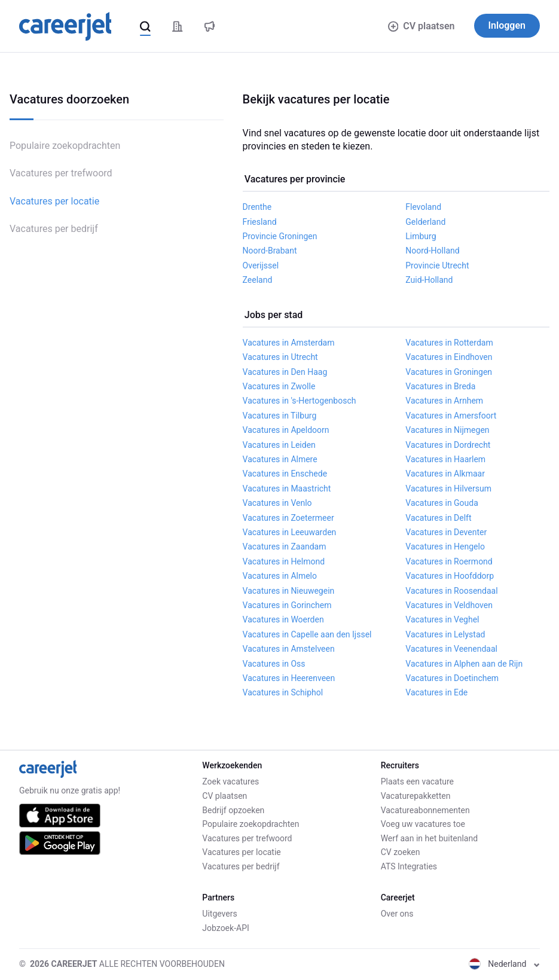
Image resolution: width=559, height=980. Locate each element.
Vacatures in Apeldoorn (286, 430)
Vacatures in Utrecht (280, 357)
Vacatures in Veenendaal (451, 649)
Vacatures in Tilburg (280, 416)
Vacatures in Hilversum (448, 489)
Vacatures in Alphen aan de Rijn (464, 664)
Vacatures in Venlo (277, 503)
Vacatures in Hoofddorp (450, 576)
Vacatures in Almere (280, 459)
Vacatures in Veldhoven (449, 605)
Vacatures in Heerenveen (289, 678)
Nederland (504, 964)
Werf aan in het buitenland (429, 838)
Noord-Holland (432, 251)
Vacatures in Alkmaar (445, 474)
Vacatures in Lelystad (445, 634)
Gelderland (425, 222)
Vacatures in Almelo (280, 576)
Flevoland (423, 207)
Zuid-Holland (429, 280)
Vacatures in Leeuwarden (290, 532)
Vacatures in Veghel (442, 619)
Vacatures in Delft (438, 518)
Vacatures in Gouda (442, 503)
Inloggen (507, 25)
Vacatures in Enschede (285, 474)
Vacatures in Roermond (449, 561)
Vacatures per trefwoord (61, 173)
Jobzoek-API (225, 928)
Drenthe (257, 207)
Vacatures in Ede (436, 692)
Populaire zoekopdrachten (65, 146)
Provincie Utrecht (437, 265)
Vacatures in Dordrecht (448, 445)
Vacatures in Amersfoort (451, 416)
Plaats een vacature (417, 781)
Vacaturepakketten (416, 796)
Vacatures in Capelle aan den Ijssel (307, 634)
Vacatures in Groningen (449, 372)
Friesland (260, 222)
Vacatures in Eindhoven (449, 357)
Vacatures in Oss (274, 664)
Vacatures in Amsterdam (289, 343)
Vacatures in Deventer (446, 532)
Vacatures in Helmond (284, 561)
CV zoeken (401, 852)
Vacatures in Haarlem (445, 459)
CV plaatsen (421, 26)
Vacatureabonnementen (425, 810)
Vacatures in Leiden (279, 445)
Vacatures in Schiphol (283, 692)
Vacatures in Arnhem (444, 401)
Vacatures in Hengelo (445, 547)
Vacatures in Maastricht (287, 489)
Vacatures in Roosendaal (451, 591)
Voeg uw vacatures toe (423, 824)
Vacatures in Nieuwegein (289, 591)
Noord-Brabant (270, 251)
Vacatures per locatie (54, 201)
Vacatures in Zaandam (285, 547)
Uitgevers (219, 914)
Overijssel (261, 265)
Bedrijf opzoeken (233, 810)
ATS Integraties (409, 866)
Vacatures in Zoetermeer (288, 518)
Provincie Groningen (280, 236)
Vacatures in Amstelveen (289, 649)
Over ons (397, 914)
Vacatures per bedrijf (54, 229)
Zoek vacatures (230, 781)
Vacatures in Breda (440, 386)
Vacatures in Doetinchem (452, 678)
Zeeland (258, 280)
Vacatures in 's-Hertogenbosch (300, 401)
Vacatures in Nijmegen (447, 430)
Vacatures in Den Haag (285, 372)
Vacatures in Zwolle (279, 386)
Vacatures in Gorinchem (287, 605)
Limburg (421, 236)
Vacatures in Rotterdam (449, 343)
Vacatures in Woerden (283, 619)
